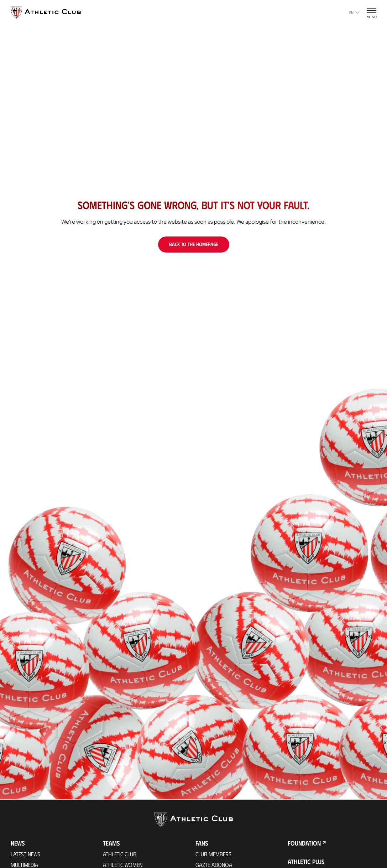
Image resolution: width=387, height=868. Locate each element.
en (354, 12)
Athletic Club (120, 854)
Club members (213, 854)
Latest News (25, 854)
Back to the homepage (194, 244)
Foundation (304, 843)
